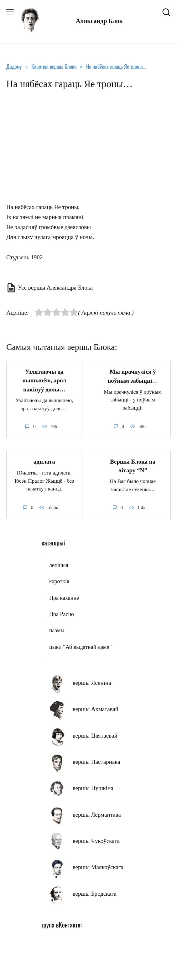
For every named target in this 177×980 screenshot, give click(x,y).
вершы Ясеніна (92, 683)
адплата (44, 462)
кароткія (59, 581)
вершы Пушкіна (93, 788)
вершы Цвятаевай (95, 736)
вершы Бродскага (95, 894)
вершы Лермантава (97, 815)
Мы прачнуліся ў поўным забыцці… (133, 376)
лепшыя (59, 565)
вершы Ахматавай (96, 709)
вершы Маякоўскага (98, 867)
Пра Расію (62, 614)
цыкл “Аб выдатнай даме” (80, 647)
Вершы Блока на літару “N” (133, 466)
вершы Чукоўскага (96, 841)
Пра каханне (64, 598)
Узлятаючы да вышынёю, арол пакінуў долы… (44, 381)
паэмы (57, 630)
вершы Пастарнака (96, 762)
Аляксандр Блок (99, 21)
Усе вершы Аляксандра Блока (55, 288)
